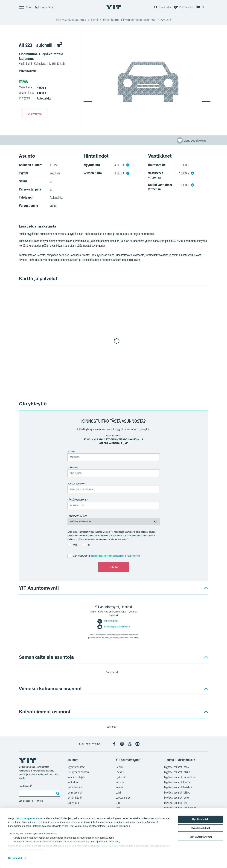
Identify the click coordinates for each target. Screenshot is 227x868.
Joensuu (120, 772)
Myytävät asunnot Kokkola (177, 793)
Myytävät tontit (75, 798)
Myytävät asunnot (76, 767)
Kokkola (120, 783)
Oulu (118, 803)
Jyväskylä (121, 778)
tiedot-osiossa (109, 846)
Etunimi (71, 451)
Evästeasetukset (201, 828)
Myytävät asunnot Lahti (176, 803)
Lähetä (113, 567)
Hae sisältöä (26, 786)
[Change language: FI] (202, 7)
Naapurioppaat (75, 788)
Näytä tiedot (15, 858)
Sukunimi (72, 468)
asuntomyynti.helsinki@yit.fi (114, 627)
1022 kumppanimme (27, 818)
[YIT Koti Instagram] (122, 744)
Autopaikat (114, 673)
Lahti (118, 793)
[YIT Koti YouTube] (130, 744)
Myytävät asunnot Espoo (176, 767)
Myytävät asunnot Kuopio (177, 798)
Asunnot (114, 727)
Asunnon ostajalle (76, 778)
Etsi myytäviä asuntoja (79, 772)
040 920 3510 (108, 621)
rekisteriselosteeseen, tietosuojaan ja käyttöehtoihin (116, 556)
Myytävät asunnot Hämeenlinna (180, 778)
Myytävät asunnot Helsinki (177, 772)
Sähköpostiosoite (77, 500)
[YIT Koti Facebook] (114, 744)
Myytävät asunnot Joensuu (178, 783)
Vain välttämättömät (201, 837)
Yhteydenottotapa (77, 516)
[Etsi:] (57, 793)
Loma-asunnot (75, 793)
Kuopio (119, 788)
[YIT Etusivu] (113, 7)
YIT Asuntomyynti (39, 588)
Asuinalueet (73, 783)
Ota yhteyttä (35, 114)
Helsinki (120, 767)
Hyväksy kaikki (201, 819)
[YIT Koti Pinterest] (137, 744)
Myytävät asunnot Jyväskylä (178, 788)
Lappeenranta (123, 798)
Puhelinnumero (76, 484)
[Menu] (26, 7)
